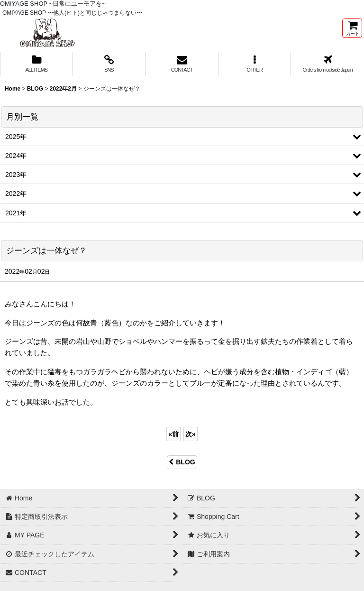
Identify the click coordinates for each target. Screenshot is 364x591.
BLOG (182, 462)
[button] (255, 65)
